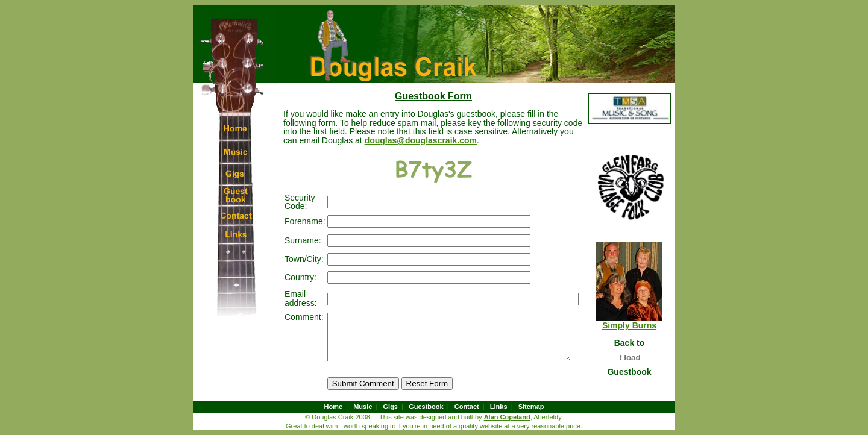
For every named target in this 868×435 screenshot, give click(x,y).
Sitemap (531, 407)
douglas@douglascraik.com (342, 140)
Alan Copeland (507, 417)
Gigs (391, 407)
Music (363, 407)
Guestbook (426, 407)
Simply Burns (637, 325)
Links (499, 407)
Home (334, 407)
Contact (467, 407)
